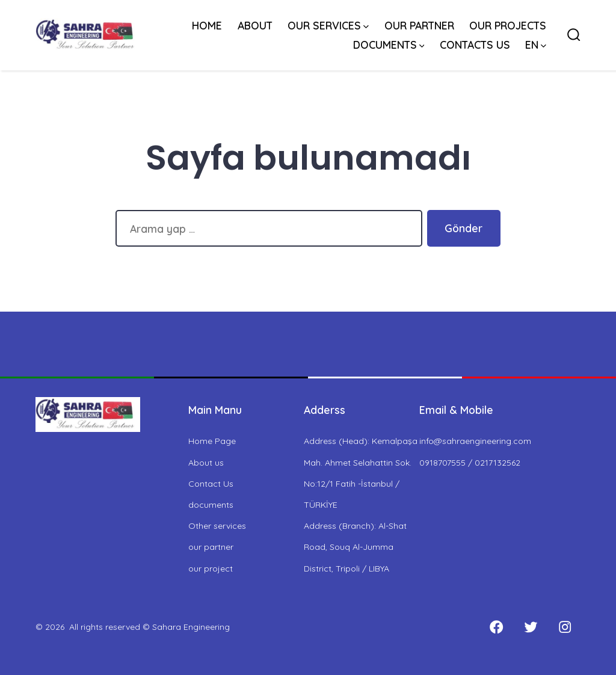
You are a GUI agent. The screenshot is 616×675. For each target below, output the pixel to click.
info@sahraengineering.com (475, 441)
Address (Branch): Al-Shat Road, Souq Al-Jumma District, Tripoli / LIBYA (355, 547)
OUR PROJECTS (508, 25)
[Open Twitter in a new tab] (531, 627)
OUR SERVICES (328, 25)
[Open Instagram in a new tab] (565, 627)
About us (206, 463)
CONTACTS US (475, 45)
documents (211, 505)
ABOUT (255, 25)
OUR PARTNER (419, 25)
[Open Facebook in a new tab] (496, 627)
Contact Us (211, 484)
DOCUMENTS (389, 45)
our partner (211, 547)
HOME (207, 25)
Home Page (212, 441)
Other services (217, 526)
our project (211, 569)
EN (536, 45)
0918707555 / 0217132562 (470, 463)
